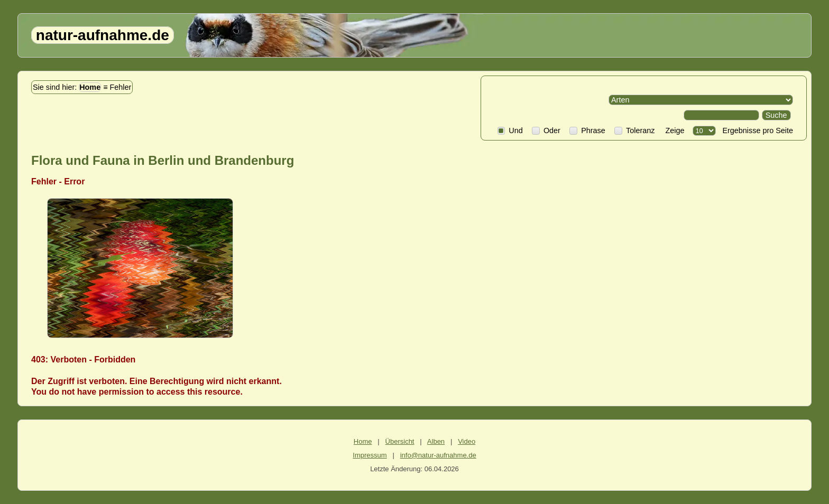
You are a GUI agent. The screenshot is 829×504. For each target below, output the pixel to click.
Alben (436, 441)
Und (510, 130)
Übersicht (400, 441)
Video (467, 441)
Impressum (370, 455)
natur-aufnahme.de (103, 35)
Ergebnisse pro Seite (756, 130)
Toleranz (634, 130)
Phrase (587, 130)
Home (90, 87)
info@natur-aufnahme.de (438, 455)
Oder (546, 130)
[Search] (721, 115)
